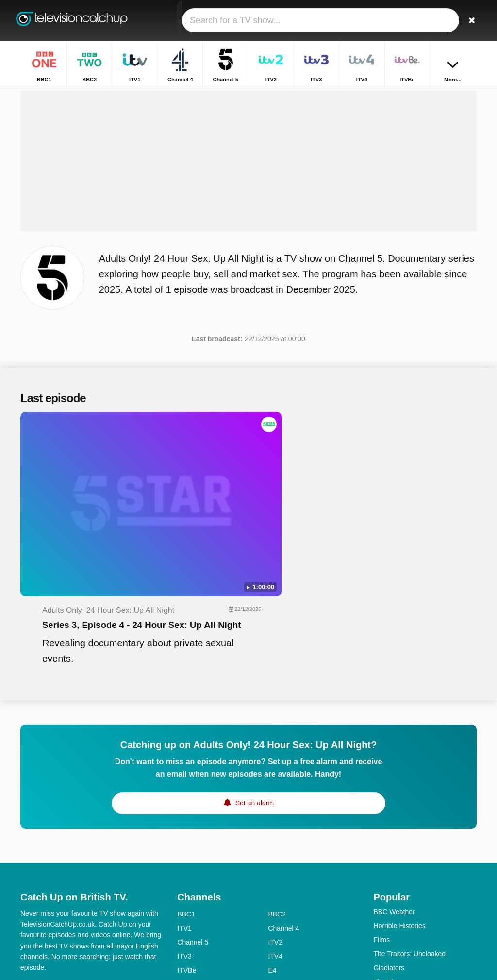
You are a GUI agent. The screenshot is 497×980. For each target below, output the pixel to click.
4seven (279, 859)
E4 (272, 845)
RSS (27, 874)
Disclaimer (93, 862)
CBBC (187, 930)
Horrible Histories (399, 801)
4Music (279, 887)
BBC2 (277, 789)
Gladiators (389, 843)
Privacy (130, 862)
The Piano (389, 857)
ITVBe (187, 845)
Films (381, 815)
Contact (32, 862)
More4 (187, 859)
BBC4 (186, 887)
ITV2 (275, 817)
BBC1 (186, 789)
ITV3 (184, 831)
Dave (276, 901)
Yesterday (192, 916)
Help (60, 862)
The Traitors (391, 885)
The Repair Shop (399, 913)
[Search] (471, 21)
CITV (276, 916)
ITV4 (275, 831)
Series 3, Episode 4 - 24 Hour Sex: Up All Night (301, 472)
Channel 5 (193, 817)
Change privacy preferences (66, 892)
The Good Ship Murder (408, 899)
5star (185, 901)
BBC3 (277, 873)
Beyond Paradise (399, 871)
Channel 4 (283, 803)
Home (354, 96)
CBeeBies (283, 930)
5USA (186, 873)
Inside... (385, 927)
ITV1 (184, 803)
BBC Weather (394, 787)
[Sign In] (448, 21)
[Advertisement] (248, 193)
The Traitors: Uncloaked (409, 829)
